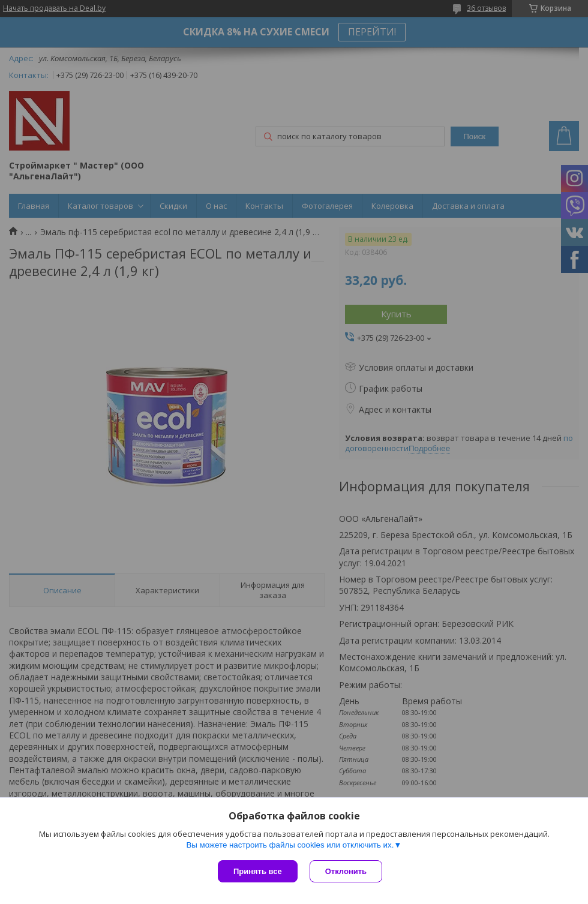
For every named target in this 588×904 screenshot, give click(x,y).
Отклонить (346, 871)
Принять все (258, 871)
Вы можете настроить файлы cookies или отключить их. (290, 845)
